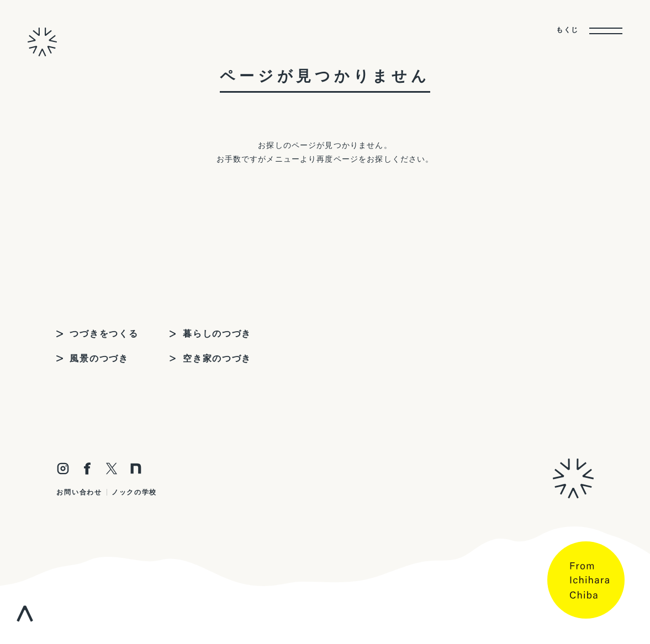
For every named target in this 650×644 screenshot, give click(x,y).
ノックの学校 (134, 492)
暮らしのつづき (217, 333)
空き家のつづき (217, 358)
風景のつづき (99, 358)
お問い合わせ (79, 492)
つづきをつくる (104, 333)
